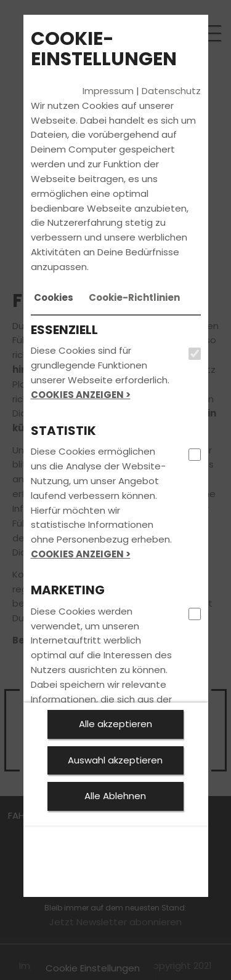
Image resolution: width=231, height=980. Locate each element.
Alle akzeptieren (115, 724)
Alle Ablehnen (115, 796)
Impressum (108, 91)
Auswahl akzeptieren (115, 760)
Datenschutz (171, 91)
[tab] (54, 298)
